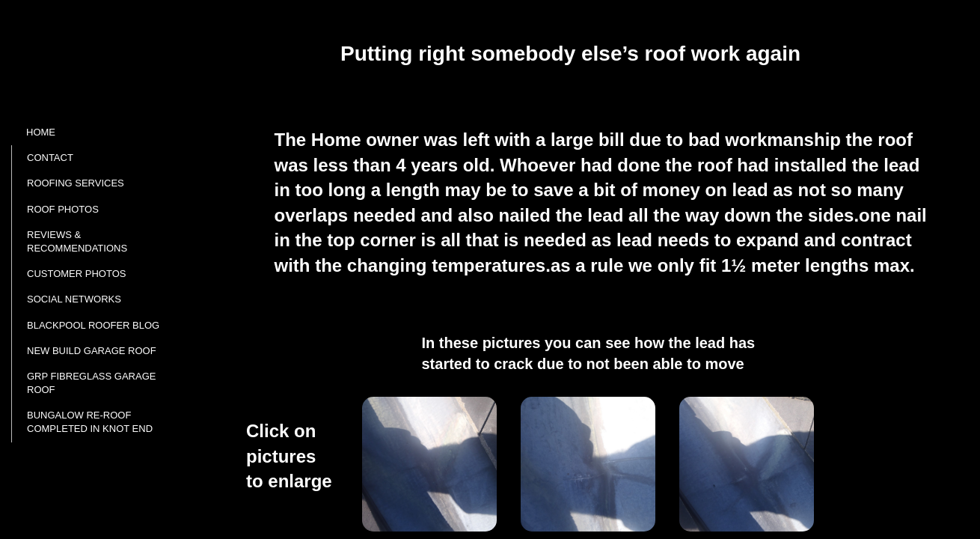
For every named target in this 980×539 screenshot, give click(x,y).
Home (41, 132)
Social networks (74, 299)
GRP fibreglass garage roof (91, 383)
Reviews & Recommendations (77, 241)
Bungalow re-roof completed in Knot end (90, 422)
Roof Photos (63, 209)
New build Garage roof (92, 351)
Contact (50, 158)
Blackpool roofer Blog (93, 325)
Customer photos (76, 274)
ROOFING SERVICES (76, 183)
